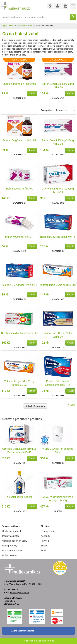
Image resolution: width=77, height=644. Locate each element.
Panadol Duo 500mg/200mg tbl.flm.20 (58, 335)
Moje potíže (22, 26)
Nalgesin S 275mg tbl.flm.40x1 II (58, 237)
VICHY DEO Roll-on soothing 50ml (58, 451)
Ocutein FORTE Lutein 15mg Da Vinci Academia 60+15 (19, 451)
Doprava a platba (11, 536)
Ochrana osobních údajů (15, 541)
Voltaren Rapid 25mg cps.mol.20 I (58, 285)
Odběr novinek (10, 555)
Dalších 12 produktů (35, 406)
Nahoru (71, 405)
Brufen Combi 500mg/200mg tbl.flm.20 (58, 86)
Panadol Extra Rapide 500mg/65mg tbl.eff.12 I (58, 383)
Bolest (32, 26)
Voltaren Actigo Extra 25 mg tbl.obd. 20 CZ (19, 383)
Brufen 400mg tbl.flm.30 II (19, 237)
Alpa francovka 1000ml (19, 497)
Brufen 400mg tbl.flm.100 (19, 189)
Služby (44, 546)
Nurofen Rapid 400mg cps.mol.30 (19, 333)
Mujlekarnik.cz (8, 26)
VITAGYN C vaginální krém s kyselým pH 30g (58, 499)
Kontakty (45, 536)
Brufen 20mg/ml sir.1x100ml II (19, 84)
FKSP (44, 551)
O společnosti (48, 531)
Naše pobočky (10, 546)
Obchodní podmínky (12, 531)
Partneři (45, 541)
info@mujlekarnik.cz (20, 592)
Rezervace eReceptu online (39, 641)
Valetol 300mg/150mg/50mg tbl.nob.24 (58, 190)
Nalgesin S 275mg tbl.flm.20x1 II (19, 285)
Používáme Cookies (12, 551)
